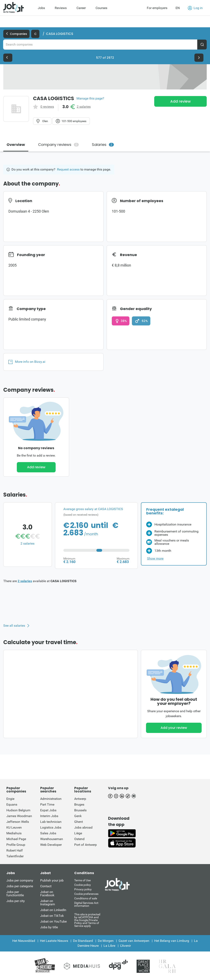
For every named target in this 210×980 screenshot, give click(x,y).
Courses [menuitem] (101, 8)
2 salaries (84, 107)
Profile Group (16, 845)
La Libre (109, 946)
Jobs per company (20, 880)
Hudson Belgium (18, 810)
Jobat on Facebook (47, 894)
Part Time (47, 804)
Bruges (79, 804)
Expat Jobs (48, 810)
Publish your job (52, 880)
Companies (16, 34)
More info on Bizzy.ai (27, 362)
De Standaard (83, 941)
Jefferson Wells (18, 822)
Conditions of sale (86, 898)
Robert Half (15, 850)
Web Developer (51, 845)
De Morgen (106, 941)
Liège (78, 833)
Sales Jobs (48, 833)
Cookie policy (83, 885)
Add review (180, 101)
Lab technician (51, 822)
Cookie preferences (86, 894)
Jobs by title (49, 927)
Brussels (80, 810)
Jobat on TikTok (52, 916)
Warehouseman (52, 839)
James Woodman (19, 816)
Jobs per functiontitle (15, 894)
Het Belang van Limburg (172, 941)
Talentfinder (15, 856)
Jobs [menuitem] (41, 8)
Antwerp (80, 799)
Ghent (79, 822)
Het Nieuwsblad (24, 941)
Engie (10, 799)
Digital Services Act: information (87, 904)
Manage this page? (90, 98)
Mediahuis (14, 833)
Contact (46, 886)
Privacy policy (83, 889)
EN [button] (178, 8)
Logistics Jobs (51, 827)
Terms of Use (82, 880)
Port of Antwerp (86, 845)
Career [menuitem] (81, 8)
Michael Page (16, 839)
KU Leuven (14, 827)
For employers (157, 8)
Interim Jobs (49, 816)
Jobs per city (16, 901)
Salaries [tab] (103, 145)
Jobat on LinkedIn (53, 910)
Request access (68, 169)
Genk (78, 816)
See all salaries (14, 626)
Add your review (174, 728)
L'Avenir (126, 946)
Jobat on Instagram (48, 903)
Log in (195, 8)
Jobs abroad (83, 827)
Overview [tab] (16, 145)
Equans (12, 804)
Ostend (79, 839)
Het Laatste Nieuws (54, 941)
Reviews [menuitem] (61, 8)
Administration (51, 799)
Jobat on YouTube (53, 921)
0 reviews (47, 107)
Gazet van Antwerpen (134, 941)
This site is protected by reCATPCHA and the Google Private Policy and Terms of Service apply (87, 920)
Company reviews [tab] (58, 145)
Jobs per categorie (20, 886)
